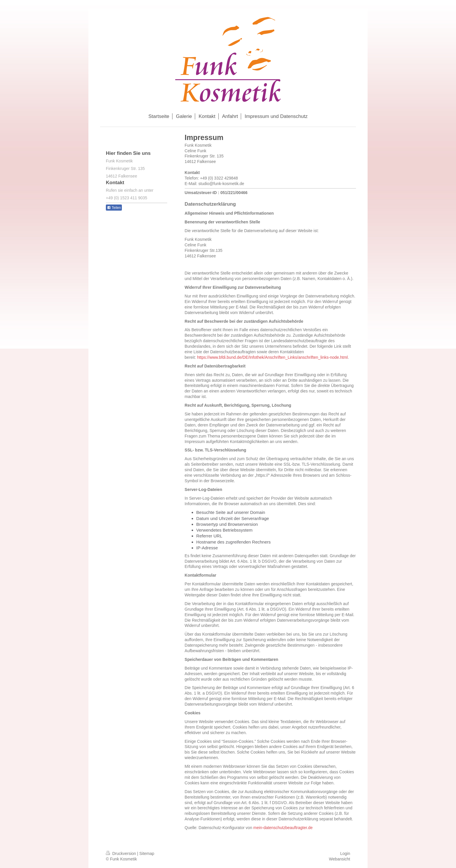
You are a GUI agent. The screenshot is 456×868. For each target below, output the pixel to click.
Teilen (114, 208)
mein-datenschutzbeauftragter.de (283, 828)
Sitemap (147, 853)
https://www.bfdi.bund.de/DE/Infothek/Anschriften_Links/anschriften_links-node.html (272, 357)
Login (345, 853)
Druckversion (121, 853)
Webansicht (340, 859)
